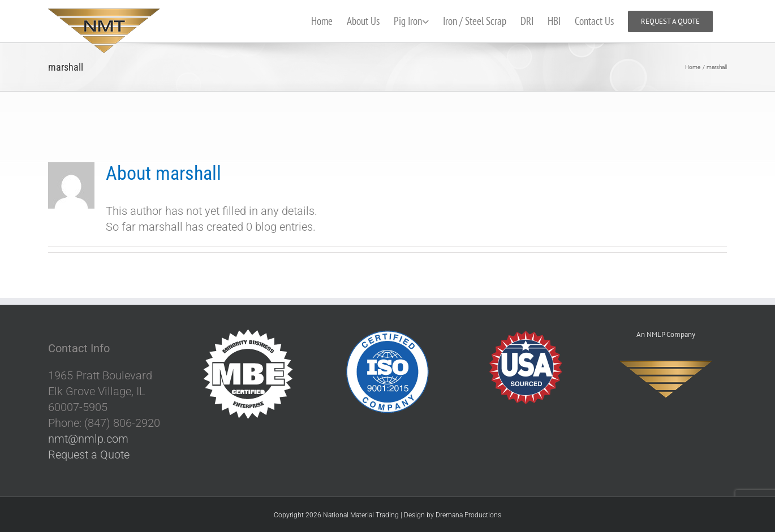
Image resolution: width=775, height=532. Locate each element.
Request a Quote (89, 455)
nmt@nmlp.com (88, 439)
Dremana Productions (468, 516)
